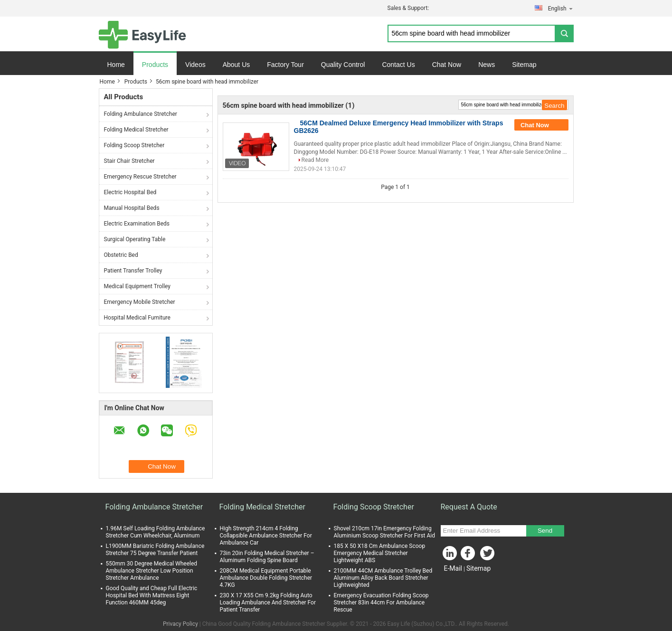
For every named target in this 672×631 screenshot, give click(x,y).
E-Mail (453, 568)
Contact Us (398, 65)
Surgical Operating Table (135, 239)
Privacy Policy (180, 624)
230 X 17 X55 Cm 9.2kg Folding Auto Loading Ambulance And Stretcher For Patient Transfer (268, 603)
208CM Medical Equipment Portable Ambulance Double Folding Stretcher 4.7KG (266, 578)
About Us (237, 65)
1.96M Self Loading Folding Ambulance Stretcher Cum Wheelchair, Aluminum (156, 532)
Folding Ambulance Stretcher (141, 114)
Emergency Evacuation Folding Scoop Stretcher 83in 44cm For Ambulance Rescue (381, 603)
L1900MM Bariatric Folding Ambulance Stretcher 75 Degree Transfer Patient (155, 550)
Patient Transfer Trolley (133, 271)
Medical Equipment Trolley (137, 286)
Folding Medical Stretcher (136, 130)
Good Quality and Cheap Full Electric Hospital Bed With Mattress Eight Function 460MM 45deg (152, 595)
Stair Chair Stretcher (129, 161)
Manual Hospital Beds (132, 208)
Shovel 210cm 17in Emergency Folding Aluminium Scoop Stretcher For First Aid (385, 532)
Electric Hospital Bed (130, 192)
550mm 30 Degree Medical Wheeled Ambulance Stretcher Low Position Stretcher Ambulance (152, 571)
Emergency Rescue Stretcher (140, 177)
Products (155, 65)
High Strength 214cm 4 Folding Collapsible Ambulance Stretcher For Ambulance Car (266, 536)
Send (545, 531)
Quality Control (343, 65)
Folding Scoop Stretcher (134, 145)
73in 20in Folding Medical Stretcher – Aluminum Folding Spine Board (267, 557)
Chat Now (447, 65)
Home (116, 65)
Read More (315, 160)
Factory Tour (285, 65)
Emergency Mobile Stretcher (140, 302)
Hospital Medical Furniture (137, 318)
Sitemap (524, 65)
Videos (195, 65)
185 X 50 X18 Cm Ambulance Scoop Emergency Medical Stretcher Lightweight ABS (380, 553)
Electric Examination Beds (137, 224)
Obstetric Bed (121, 255)
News (487, 65)
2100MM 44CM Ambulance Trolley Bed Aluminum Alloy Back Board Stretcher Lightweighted (383, 578)
